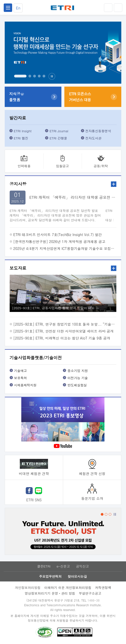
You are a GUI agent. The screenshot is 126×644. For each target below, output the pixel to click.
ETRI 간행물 (58, 138)
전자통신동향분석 (98, 131)
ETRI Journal (59, 131)
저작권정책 (103, 588)
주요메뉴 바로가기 (0, 0)
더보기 (114, 184)
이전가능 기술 (77, 378)
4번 (39, 76)
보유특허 (21, 378)
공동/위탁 (101, 166)
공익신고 (82, 566)
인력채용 (24, 166)
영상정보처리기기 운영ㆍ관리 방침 (50, 593)
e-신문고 (63, 566)
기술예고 (21, 371)
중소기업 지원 (77, 371)
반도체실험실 (77, 385)
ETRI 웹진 (21, 138)
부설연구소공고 (90, 593)
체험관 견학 (92, 474)
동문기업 (92, 498)
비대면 (34, 474)
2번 (30, 76)
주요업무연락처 (50, 576)
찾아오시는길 (77, 576)
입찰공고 (62, 166)
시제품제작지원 (25, 385)
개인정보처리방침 (28, 588)
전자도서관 (93, 138)
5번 (44, 76)
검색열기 (118, 8)
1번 (20, 76)
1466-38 (93, 600)
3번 (35, 76)
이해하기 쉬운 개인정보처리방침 (68, 588)
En (18, 8)
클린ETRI (44, 566)
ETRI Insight (23, 131)
